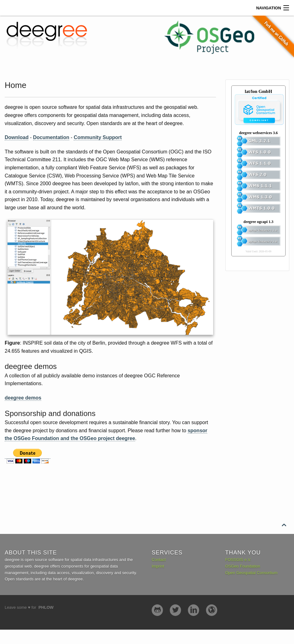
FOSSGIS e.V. (238, 560)
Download (17, 137)
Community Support (98, 137)
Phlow (46, 607)
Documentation (51, 137)
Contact (159, 560)
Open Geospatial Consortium (252, 573)
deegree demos (23, 398)
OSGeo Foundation (243, 566)
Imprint (158, 566)
